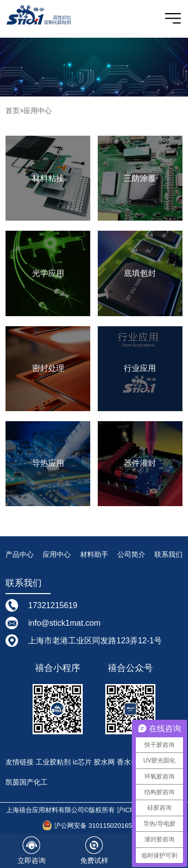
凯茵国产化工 (27, 782)
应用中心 (38, 111)
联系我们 (168, 554)
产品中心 (20, 554)
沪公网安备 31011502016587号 (94, 826)
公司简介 (131, 554)
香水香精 (131, 762)
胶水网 (104, 762)
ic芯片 (82, 762)
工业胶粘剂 (53, 762)
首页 (13, 111)
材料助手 (94, 554)
